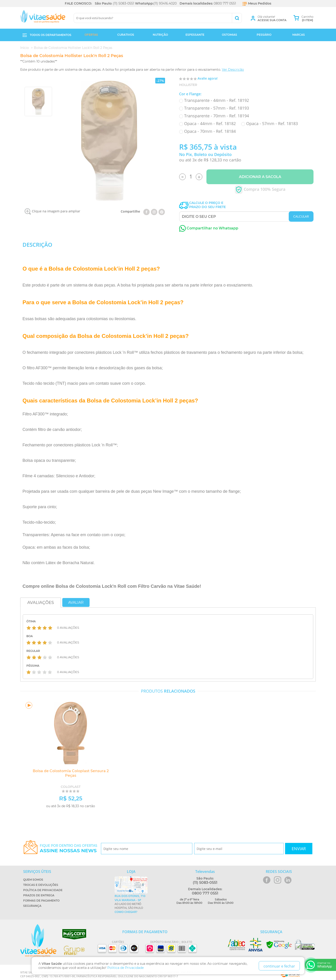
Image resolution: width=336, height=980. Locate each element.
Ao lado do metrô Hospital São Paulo (131, 904)
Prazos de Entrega (39, 895)
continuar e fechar (279, 966)
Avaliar (76, 602)
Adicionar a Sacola (260, 177)
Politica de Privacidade (125, 968)
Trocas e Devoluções (41, 885)
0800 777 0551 (225, 3)
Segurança (32, 906)
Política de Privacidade (43, 890)
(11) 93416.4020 (165, 3)
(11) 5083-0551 (124, 3)
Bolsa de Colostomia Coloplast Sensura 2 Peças (69, 773)
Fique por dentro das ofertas (69, 848)
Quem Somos (33, 880)
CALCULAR (301, 216)
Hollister (188, 85)
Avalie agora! (208, 78)
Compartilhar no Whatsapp (209, 228)
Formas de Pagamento (41, 901)
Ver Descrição (233, 70)
